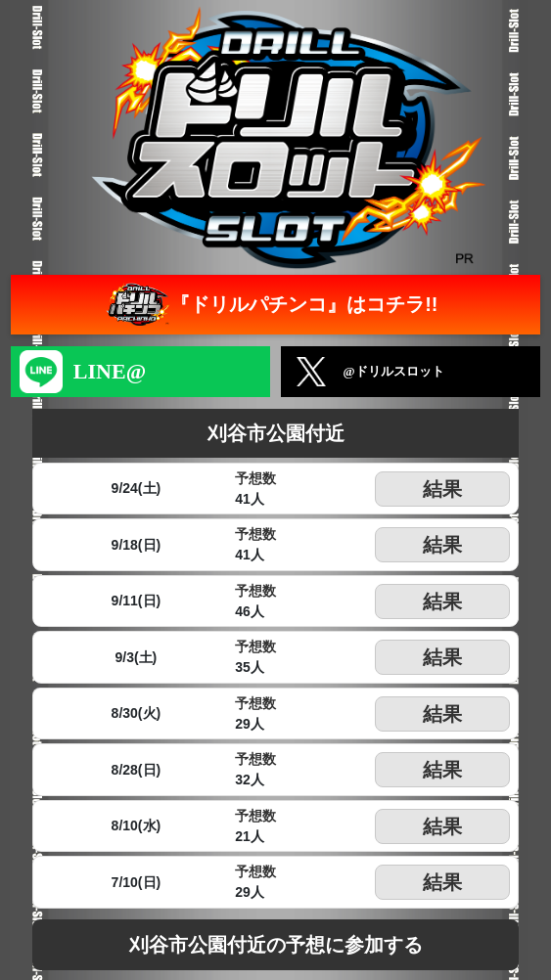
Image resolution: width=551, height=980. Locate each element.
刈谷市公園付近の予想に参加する (276, 945)
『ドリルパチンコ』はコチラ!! (270, 305)
